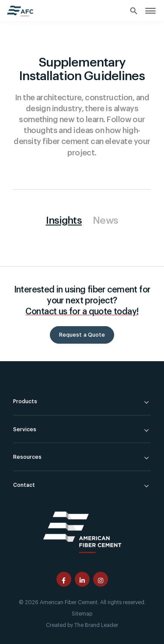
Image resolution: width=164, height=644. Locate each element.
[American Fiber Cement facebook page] (64, 579)
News (105, 221)
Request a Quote (82, 335)
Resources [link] (27, 457)
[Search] (134, 11)
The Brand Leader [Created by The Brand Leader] (96, 625)
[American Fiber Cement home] (20, 11)
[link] (150, 10)
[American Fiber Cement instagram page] (101, 579)
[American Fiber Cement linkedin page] (82, 579)
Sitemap (82, 614)
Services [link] (25, 429)
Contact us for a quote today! (82, 311)
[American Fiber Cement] (82, 531)
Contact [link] (24, 485)
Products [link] (25, 401)
